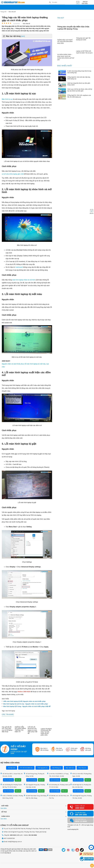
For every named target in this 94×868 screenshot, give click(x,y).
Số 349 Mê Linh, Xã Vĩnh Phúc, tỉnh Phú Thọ (58, 797)
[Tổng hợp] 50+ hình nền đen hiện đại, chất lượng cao (79, 78)
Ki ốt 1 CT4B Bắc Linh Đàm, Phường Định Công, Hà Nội (12, 797)
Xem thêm (4, 808)
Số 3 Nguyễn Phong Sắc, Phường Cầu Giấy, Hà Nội (34, 786)
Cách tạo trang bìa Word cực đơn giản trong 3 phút (79, 84)
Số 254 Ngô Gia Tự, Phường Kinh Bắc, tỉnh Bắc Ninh (81, 786)
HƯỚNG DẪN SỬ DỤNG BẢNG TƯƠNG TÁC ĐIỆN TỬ (20, 729)
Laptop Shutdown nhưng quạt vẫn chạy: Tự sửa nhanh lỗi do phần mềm (46, 732)
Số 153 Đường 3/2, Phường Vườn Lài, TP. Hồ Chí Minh (59, 786)
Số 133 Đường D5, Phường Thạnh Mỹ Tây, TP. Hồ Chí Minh (11, 786)
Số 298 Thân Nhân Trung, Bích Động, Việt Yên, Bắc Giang (35, 797)
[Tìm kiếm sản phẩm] (57, 2)
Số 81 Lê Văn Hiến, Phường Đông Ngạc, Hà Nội (81, 775)
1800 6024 (80, 808)
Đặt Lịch (18, 780)
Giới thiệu (5, 806)
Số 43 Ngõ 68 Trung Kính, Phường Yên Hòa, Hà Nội (81, 797)
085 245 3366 (81, 814)
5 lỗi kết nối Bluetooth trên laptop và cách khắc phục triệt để (32, 730)
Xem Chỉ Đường (8, 780)
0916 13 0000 (81, 821)
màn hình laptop (10, 711)
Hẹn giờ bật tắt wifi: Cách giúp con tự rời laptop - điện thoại (7, 729)
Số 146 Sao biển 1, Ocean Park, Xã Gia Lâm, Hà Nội (11, 775)
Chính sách (6, 816)
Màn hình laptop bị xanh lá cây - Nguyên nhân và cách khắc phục (26, 704)
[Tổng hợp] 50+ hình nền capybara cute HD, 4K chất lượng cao (79, 96)
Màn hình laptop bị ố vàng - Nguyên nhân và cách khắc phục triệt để (27, 706)
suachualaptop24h (73, 829)
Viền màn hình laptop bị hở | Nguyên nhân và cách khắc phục (24, 701)
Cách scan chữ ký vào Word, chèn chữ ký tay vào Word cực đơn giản (80, 90)
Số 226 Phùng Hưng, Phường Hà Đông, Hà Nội (34, 775)
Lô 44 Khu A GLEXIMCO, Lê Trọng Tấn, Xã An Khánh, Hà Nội (58, 775)
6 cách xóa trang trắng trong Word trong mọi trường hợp (79, 72)
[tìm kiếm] (50, 3)
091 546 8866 (33, 835)
